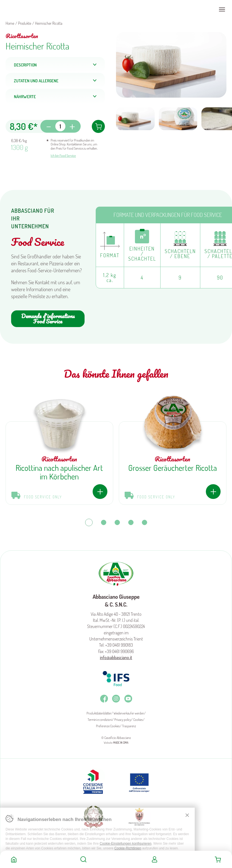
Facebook (104, 699)
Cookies (138, 720)
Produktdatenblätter (99, 713)
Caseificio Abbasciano (26, 9)
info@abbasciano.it (116, 657)
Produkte (25, 23)
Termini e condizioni (100, 720)
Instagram (116, 699)
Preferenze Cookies (108, 726)
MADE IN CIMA (121, 743)
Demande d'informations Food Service (48, 319)
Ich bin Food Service (63, 156)
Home (14, 859)
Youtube (128, 699)
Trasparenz (129, 726)
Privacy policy (123, 720)
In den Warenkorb (98, 126)
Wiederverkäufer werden (129, 713)
